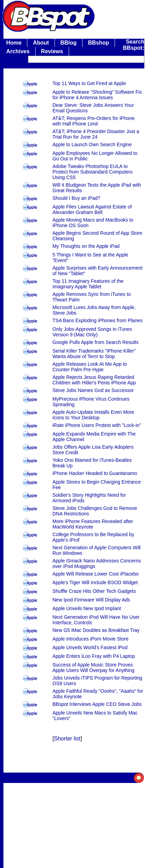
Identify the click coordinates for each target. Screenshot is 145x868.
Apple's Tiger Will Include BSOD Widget (95, 582)
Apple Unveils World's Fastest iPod (90, 647)
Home (14, 43)
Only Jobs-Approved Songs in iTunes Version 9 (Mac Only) (92, 332)
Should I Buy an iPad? (76, 198)
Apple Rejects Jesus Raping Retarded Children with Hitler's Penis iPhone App (94, 380)
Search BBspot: (134, 45)
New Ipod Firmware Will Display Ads (91, 600)
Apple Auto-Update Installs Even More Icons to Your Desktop (93, 415)
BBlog (69, 43)
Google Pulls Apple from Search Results (95, 342)
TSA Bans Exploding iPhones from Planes (98, 320)
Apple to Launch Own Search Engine (92, 144)
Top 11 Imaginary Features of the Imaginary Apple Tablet (88, 284)
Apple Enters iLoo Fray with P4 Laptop (94, 656)
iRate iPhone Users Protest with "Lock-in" (97, 425)
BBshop (99, 43)
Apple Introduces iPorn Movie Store (90, 639)
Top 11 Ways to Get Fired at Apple (89, 83)
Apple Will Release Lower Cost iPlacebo (96, 574)
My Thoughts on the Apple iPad (86, 246)
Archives (18, 51)
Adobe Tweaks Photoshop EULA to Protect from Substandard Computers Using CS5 (93, 172)
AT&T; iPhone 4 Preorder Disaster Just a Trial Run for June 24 (96, 134)
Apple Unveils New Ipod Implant (87, 608)
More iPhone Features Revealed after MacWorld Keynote (93, 524)
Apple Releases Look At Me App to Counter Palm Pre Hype (90, 367)
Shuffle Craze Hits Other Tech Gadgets (94, 591)
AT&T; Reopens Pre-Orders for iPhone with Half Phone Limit (94, 121)
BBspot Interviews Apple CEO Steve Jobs (97, 704)
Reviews (52, 51)
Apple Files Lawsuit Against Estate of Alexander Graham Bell (92, 209)
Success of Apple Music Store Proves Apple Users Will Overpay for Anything (93, 668)
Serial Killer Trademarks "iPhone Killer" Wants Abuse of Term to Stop (94, 354)
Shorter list (67, 739)
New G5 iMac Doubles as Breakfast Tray (96, 630)
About (41, 43)
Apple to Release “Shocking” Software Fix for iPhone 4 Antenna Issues (97, 95)
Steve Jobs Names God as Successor (93, 390)
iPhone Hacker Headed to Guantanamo (95, 473)
